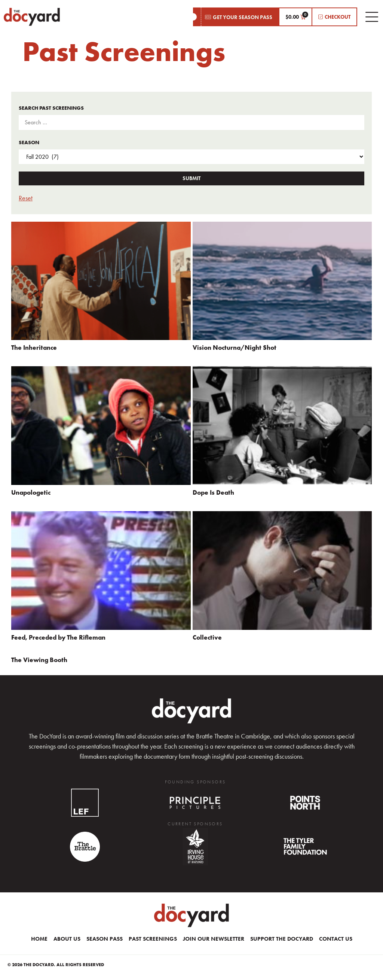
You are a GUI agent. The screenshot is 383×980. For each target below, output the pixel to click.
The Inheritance (34, 348)
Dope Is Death (213, 492)
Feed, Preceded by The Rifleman (58, 637)
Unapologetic (31, 492)
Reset (26, 198)
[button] (236, 17)
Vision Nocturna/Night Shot (235, 348)
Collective (207, 637)
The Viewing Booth (39, 660)
